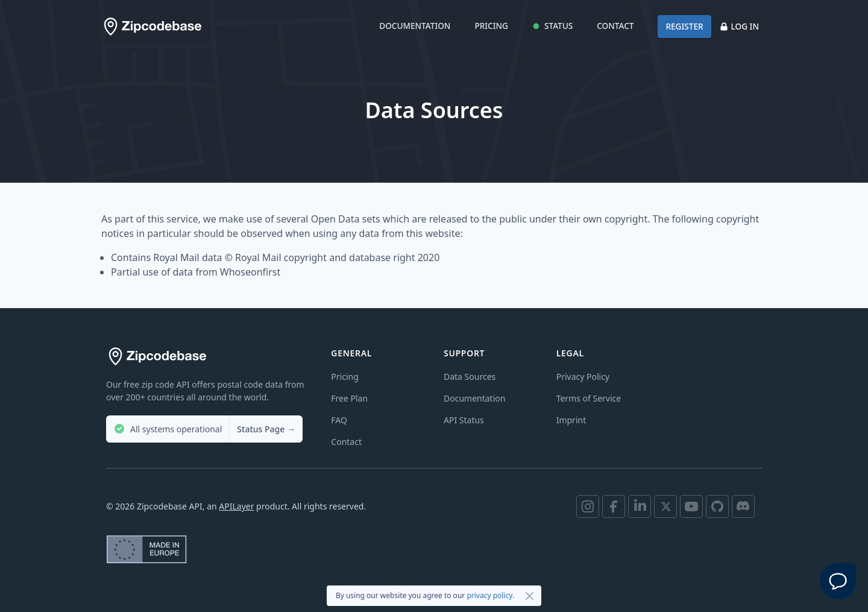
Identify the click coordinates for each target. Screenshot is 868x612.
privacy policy (489, 595)
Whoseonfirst (250, 272)
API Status (464, 420)
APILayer (236, 506)
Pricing (491, 26)
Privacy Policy (583, 377)
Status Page (266, 429)
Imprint (571, 420)
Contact (615, 26)
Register (684, 26)
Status (552, 26)
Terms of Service (589, 398)
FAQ (339, 420)
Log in (739, 26)
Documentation (415, 26)
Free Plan (349, 398)
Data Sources (470, 377)
